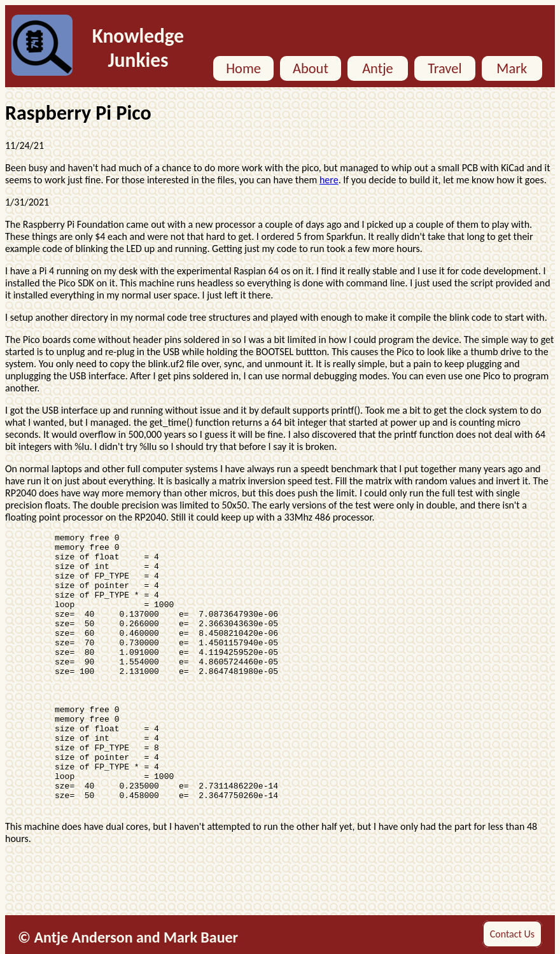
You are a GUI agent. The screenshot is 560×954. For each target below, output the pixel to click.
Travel (444, 68)
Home (243, 68)
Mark (512, 68)
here (329, 180)
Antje (378, 68)
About (311, 68)
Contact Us (512, 934)
